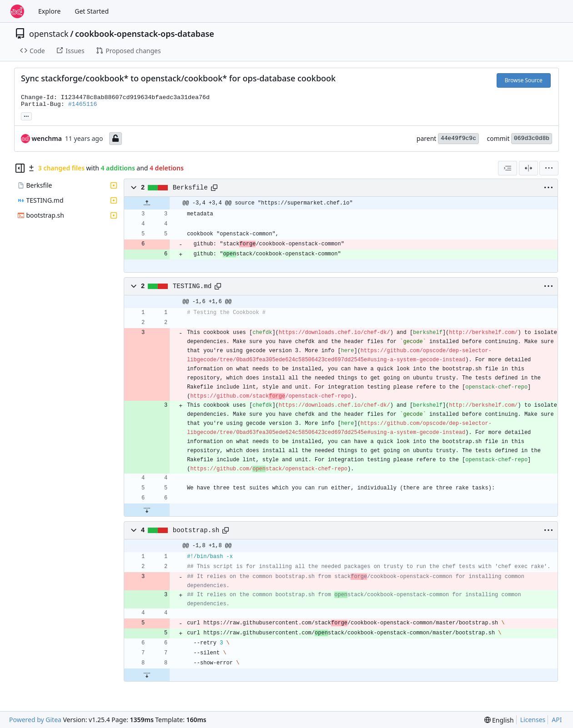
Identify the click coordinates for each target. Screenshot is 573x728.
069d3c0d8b (532, 138)
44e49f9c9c (458, 138)
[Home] (17, 11)
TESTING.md (192, 286)
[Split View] (528, 168)
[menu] (549, 168)
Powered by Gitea (35, 720)
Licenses (533, 720)
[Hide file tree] (20, 168)
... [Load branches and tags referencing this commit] (26, 115)
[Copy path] (214, 188)
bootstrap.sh (196, 530)
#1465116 (83, 104)
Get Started (92, 11)
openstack (49, 34)
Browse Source (524, 80)
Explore (49, 11)
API (557, 720)
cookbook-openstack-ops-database (145, 34)
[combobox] (508, 168)
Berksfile (190, 188)
